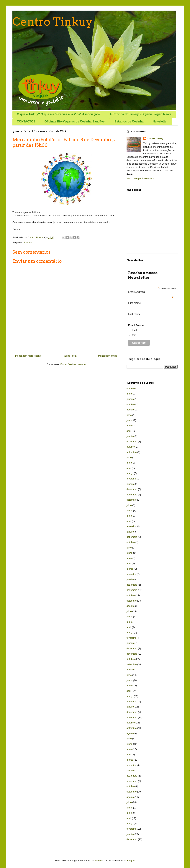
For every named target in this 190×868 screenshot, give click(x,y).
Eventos (28, 242)
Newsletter (160, 121)
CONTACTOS (26, 121)
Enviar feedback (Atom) (73, 364)
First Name (134, 303)
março (130, 473)
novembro (132, 495)
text (134, 335)
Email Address (151, 292)
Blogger (131, 860)
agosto (130, 410)
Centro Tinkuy (53, 22)
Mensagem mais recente (28, 356)
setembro (132, 452)
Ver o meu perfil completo (140, 178)
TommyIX (100, 860)
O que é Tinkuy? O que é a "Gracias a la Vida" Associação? (59, 114)
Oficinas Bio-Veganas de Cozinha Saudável (75, 121)
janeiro (130, 399)
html (134, 330)
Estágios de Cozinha (129, 121)
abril (129, 431)
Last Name (134, 314)
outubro (131, 388)
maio (129, 394)
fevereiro (131, 479)
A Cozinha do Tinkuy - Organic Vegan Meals (141, 114)
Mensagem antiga (108, 356)
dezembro (132, 442)
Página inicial (70, 356)
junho (130, 420)
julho (129, 415)
